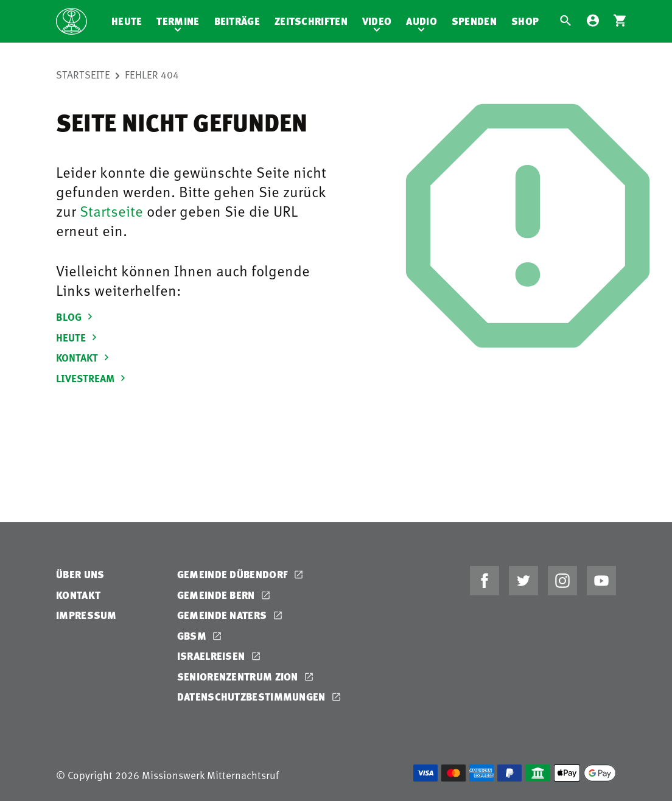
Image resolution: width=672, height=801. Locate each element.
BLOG (76, 317)
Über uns (80, 574)
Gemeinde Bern (217, 595)
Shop (525, 21)
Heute (127, 21)
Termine (178, 21)
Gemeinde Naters (223, 615)
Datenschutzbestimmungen (253, 697)
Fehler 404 (152, 74)
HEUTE (78, 337)
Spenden (474, 21)
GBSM (193, 636)
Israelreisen (212, 656)
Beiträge (237, 21)
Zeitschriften (311, 21)
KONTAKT (84, 357)
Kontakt (78, 595)
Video (377, 21)
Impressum (86, 615)
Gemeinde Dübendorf (234, 574)
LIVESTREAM (93, 378)
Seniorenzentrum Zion (239, 677)
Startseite (83, 74)
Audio (422, 21)
